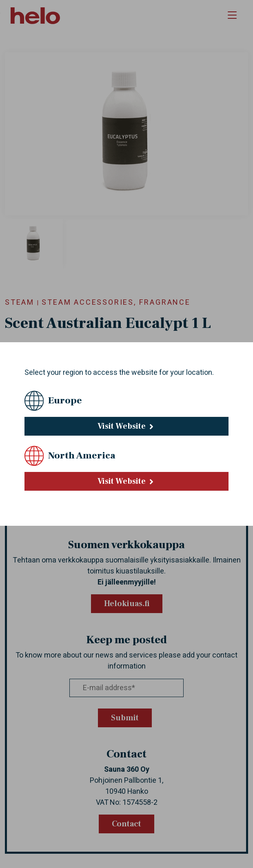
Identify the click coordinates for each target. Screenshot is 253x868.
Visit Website (126, 426)
